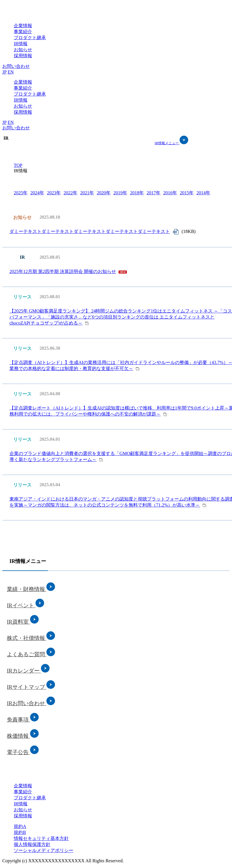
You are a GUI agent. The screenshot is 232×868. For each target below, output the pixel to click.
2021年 (87, 193)
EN (11, 72)
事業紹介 (23, 32)
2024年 (37, 193)
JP (4, 72)
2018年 (137, 193)
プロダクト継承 (30, 38)
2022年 (70, 193)
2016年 (170, 193)
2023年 (54, 193)
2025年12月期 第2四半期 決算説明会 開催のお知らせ (63, 271)
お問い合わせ (16, 66)
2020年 (104, 193)
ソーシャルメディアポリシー (44, 850)
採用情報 (23, 56)
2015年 (187, 193)
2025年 (21, 193)
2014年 (203, 193)
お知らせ (23, 50)
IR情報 (21, 44)
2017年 (154, 193)
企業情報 (23, 26)
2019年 (120, 193)
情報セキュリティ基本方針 (41, 838)
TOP (18, 165)
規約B (20, 832)
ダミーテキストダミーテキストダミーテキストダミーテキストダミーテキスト (90, 231)
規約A (20, 826)
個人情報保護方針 (32, 844)
